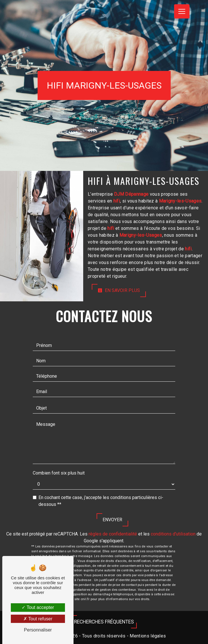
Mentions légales (147, 636)
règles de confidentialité (113, 534)
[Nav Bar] (182, 11)
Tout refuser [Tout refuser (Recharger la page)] (38, 619)
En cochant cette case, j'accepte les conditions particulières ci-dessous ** (101, 501)
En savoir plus (119, 290)
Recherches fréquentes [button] (104, 622)
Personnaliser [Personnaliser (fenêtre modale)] (38, 630)
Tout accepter (38, 607)
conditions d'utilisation (173, 534)
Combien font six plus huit (59, 473)
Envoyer (112, 520)
